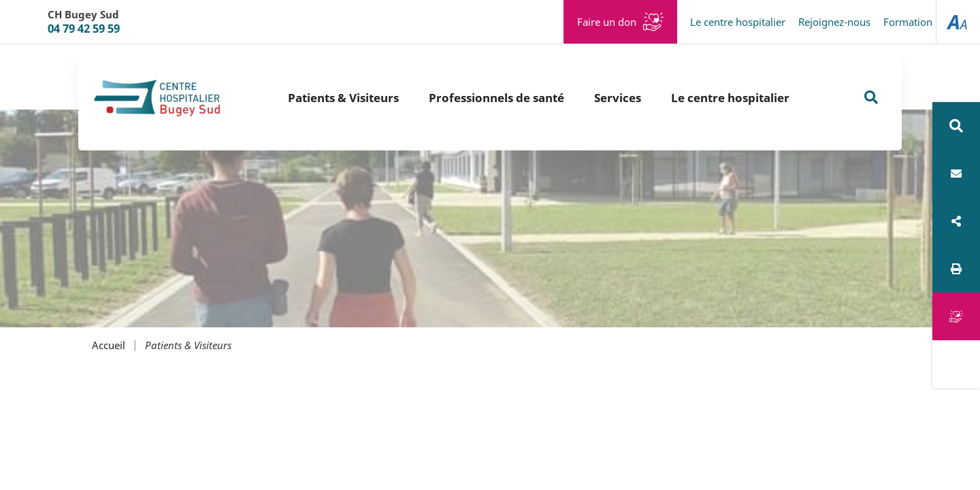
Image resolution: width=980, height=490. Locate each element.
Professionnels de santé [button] (496, 98)
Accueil (109, 345)
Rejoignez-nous (834, 22)
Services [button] (618, 98)
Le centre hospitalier (738, 22)
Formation (908, 22)
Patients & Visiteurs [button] (343, 98)
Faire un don (607, 22)
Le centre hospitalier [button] (730, 98)
